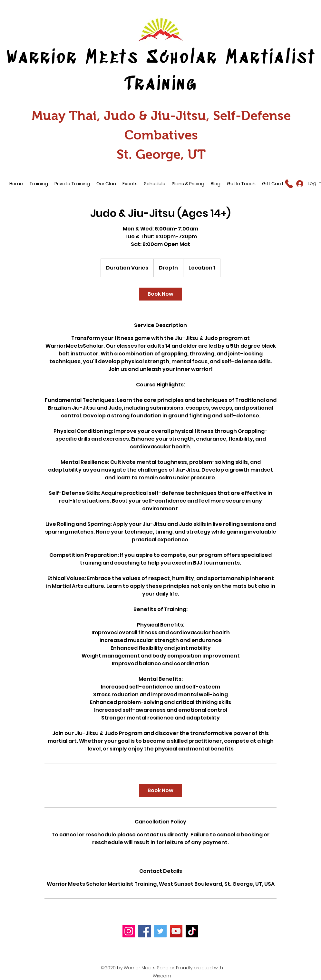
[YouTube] (176, 931)
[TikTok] (192, 931)
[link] (160, 294)
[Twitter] (160, 931)
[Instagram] (129, 931)
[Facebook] (145, 931)
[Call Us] (289, 184)
